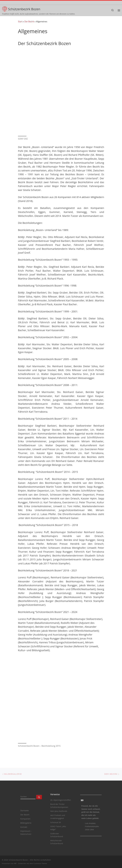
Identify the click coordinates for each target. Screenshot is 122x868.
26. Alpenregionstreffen (61, 800)
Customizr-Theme (40, 863)
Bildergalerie (26, 823)
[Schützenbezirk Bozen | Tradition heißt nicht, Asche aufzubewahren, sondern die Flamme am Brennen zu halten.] (5, 9)
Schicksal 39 (56, 822)
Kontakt (24, 827)
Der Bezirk (29, 22)
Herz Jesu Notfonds (59, 811)
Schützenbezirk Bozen (18, 860)
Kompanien (25, 819)
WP (15, 863)
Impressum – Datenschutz (26, 833)
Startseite (25, 810)
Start (20, 22)
